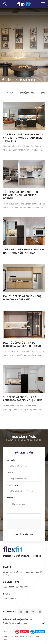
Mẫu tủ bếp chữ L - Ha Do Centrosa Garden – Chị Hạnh (22, 344)
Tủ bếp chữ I (27, 93)
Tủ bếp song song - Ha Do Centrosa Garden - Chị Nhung (23, 399)
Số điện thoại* (13, 485)
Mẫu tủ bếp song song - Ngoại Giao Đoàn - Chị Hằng (23, 298)
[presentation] (26, 524)
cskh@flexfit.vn (10, 598)
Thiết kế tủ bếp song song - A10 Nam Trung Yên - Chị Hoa (24, 251)
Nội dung (11, 498)
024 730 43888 (22, 587)
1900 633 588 (9, 587)
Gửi (44, 623)
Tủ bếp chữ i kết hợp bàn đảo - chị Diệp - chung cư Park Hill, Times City (23, 137)
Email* (10, 473)
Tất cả (9, 93)
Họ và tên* (12, 460)
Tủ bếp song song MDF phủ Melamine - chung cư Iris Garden (20, 195)
